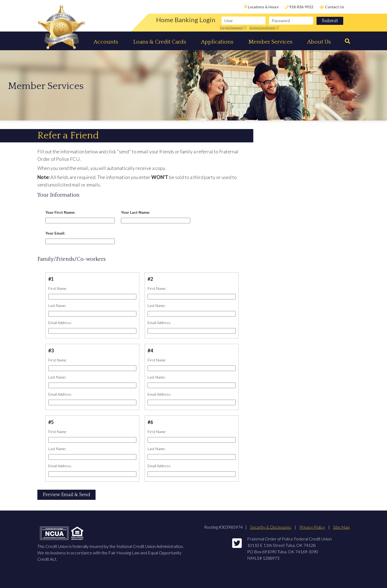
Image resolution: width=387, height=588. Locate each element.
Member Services (270, 42)
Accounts (106, 42)
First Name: (58, 288)
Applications (217, 42)
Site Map (341, 527)
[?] (245, 27)
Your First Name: (60, 212)
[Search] (346, 41)
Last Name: (57, 305)
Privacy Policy (312, 527)
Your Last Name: (135, 212)
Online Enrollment (262, 27)
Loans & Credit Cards (160, 42)
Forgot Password (231, 27)
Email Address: (60, 323)
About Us (319, 42)
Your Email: (55, 233)
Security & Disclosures (271, 527)
